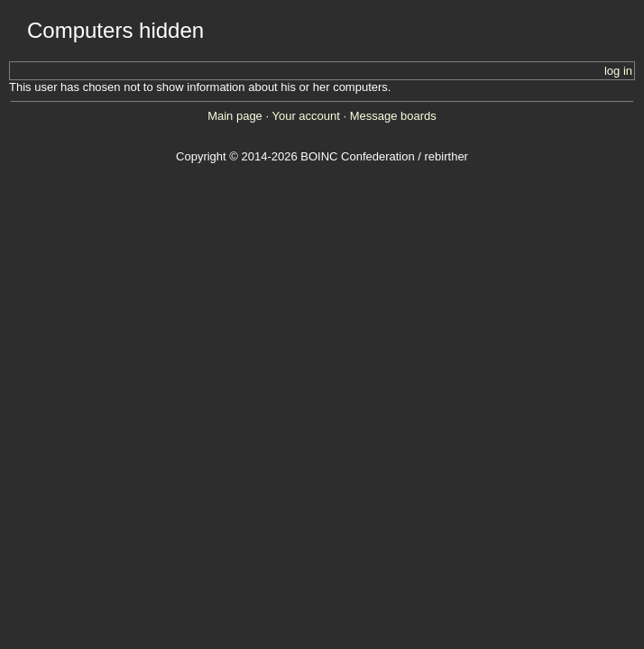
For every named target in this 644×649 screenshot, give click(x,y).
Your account (305, 116)
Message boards (393, 116)
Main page (235, 116)
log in (618, 71)
